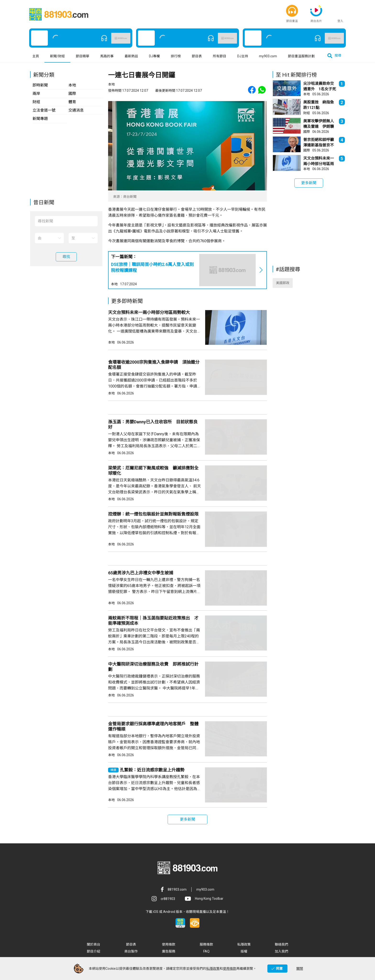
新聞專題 (40, 119)
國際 (72, 94)
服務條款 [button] (206, 944)
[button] (292, 11)
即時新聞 (40, 85)
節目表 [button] (197, 56)
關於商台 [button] (94, 944)
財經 (36, 102)
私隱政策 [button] (244, 944)
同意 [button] (279, 969)
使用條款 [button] (169, 944)
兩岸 (36, 94)
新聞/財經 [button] (57, 56)
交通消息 (76, 110)
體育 (72, 102)
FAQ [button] (206, 951)
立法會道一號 (44, 110)
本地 (72, 85)
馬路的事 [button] (107, 56)
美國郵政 (283, 283)
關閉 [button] (300, 969)
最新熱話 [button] (131, 56)
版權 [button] (244, 951)
